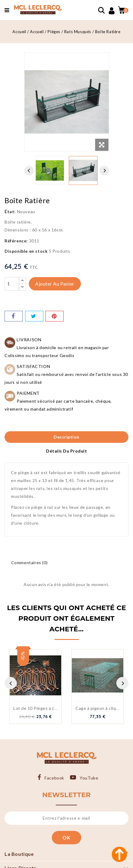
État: (10, 212)
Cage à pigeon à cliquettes (103, 708)
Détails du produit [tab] (66, 451)
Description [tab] (66, 437)
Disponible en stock (26, 251)
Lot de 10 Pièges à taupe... (40, 708)
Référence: (16, 241)
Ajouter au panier (55, 284)
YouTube (89, 778)
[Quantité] (12, 284)
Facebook (54, 778)
